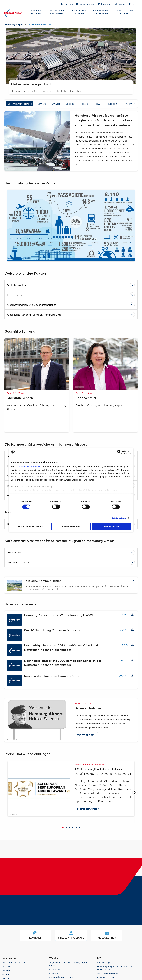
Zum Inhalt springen (5, 4)
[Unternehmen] (85, 4)
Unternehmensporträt (20, 104)
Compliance (56, 969)
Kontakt (113, 104)
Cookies (54, 973)
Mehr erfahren (88, 809)
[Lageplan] (105, 4)
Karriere (41, 104)
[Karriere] (67, 4)
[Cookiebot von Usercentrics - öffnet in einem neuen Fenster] (119, 452)
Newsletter (128, 104)
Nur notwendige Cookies (30, 526)
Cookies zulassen (112, 526)
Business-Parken (106, 977)
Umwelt (56, 104)
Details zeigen (119, 518)
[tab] (63, 828)
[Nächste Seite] (135, 793)
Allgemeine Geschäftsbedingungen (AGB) (68, 964)
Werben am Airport (108, 973)
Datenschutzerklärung (61, 977)
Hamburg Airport (14, 25)
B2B (98, 104)
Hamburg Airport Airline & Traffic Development (115, 968)
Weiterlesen (86, 735)
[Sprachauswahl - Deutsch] (132, 4)
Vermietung (103, 962)
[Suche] (120, 4)
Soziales (70, 104)
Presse (84, 104)
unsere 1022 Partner (30, 466)
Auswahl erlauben (71, 526)
